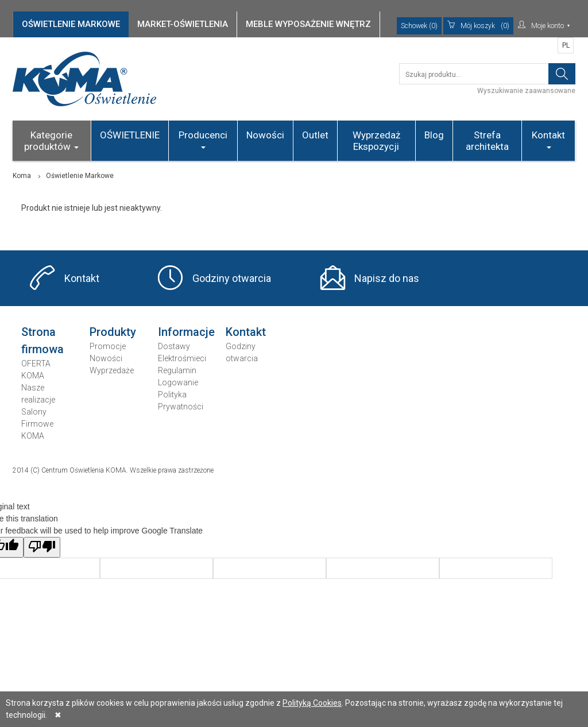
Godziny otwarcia (232, 278)
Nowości (265, 135)
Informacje (186, 332)
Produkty (113, 332)
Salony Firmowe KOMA (37, 424)
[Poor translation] (42, 547)
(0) (478, 26)
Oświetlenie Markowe (80, 176)
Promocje (108, 346)
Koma (22, 176)
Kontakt (548, 139)
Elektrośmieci (182, 358)
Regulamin (177, 370)
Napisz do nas (387, 278)
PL (566, 45)
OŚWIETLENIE (130, 135)
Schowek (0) (419, 26)
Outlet (315, 135)
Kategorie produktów (51, 141)
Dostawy (174, 346)
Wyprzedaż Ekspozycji (376, 141)
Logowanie (178, 382)
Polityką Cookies (312, 703)
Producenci (203, 139)
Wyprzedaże (112, 370)
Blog (434, 135)
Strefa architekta (487, 141)
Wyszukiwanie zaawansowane (526, 91)
